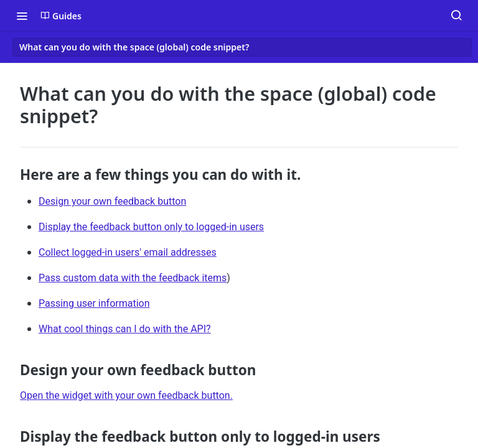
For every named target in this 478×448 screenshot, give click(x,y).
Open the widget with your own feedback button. (126, 395)
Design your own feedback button (112, 201)
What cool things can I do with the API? (125, 329)
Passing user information (94, 303)
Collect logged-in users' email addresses (128, 252)
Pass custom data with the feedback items (133, 278)
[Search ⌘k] (456, 16)
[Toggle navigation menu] (22, 16)
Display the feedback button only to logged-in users (151, 227)
